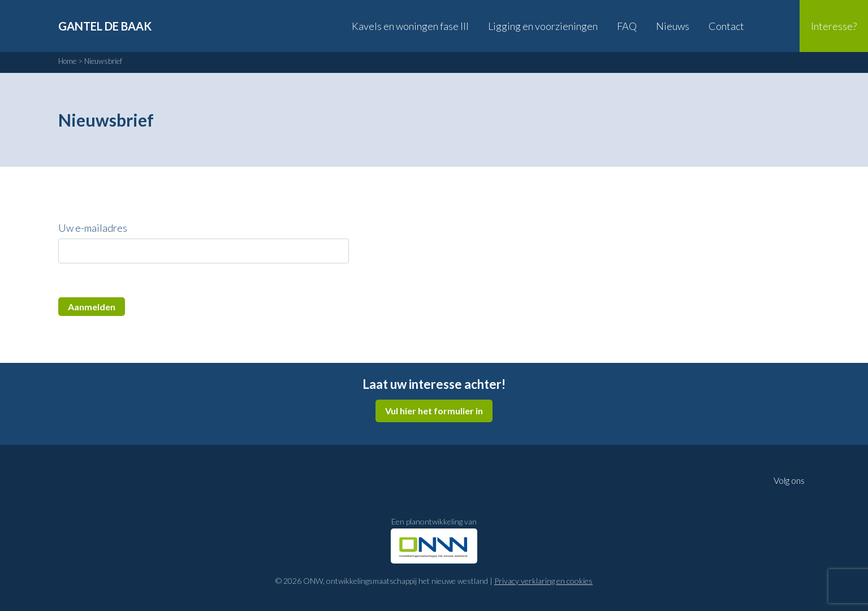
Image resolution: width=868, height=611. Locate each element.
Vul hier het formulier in (434, 411)
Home (67, 61)
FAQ (627, 26)
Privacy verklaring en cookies (543, 581)
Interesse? (834, 26)
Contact (726, 26)
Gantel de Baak (105, 26)
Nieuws (673, 26)
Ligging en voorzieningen (543, 26)
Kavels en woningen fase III (410, 26)
